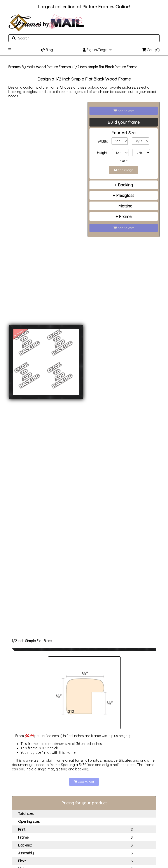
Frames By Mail (20, 67)
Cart (151, 50)
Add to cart (124, 111)
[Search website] (83, 38)
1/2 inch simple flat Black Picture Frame (106, 67)
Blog (47, 50)
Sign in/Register (97, 50)
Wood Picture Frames (53, 67)
